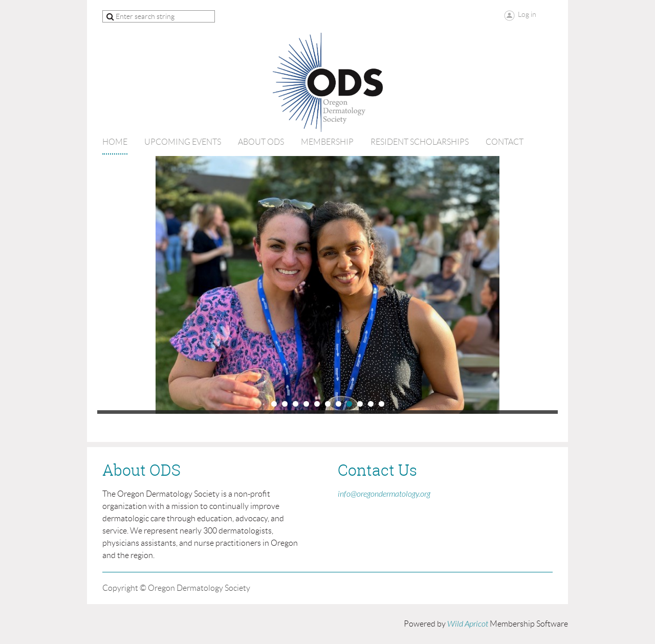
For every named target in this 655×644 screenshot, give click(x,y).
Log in (527, 14)
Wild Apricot (468, 624)
